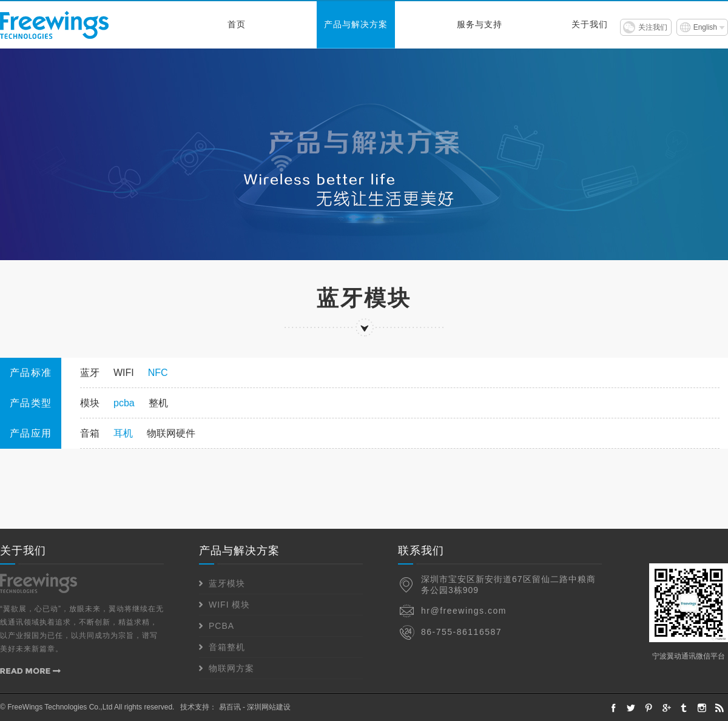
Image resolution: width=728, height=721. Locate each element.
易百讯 (230, 707)
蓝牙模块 (227, 583)
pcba (124, 403)
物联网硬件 (171, 433)
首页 (237, 25)
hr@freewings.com (464, 611)
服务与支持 (480, 25)
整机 (158, 403)
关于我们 (590, 25)
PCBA (221, 626)
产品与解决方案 (356, 25)
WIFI (124, 373)
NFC (158, 373)
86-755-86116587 (461, 632)
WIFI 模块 (229, 605)
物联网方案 (231, 668)
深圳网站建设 (269, 707)
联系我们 (421, 551)
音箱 (90, 433)
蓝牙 (90, 373)
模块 (90, 403)
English (705, 27)
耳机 (123, 433)
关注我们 (653, 27)
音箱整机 (227, 647)
